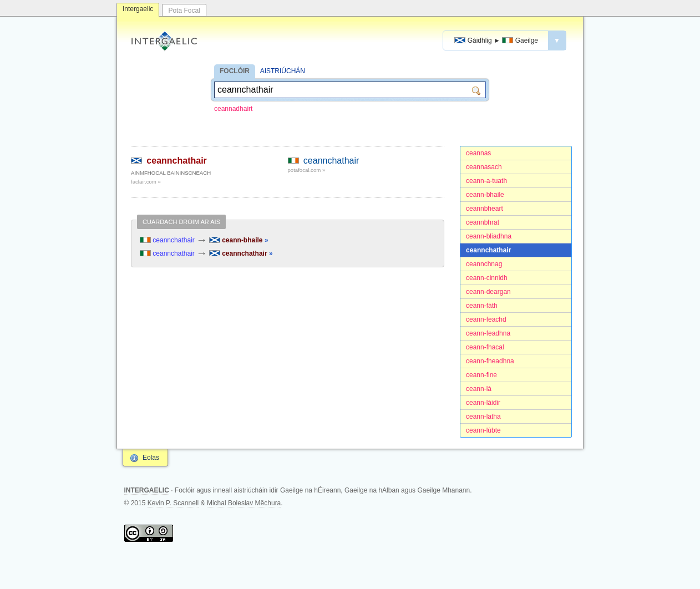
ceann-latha (483, 417)
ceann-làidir (483, 403)
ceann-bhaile (485, 195)
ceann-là (479, 389)
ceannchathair (488, 250)
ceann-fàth (482, 306)
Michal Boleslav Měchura (244, 503)
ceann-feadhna (488, 333)
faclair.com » (146, 182)
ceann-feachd (486, 319)
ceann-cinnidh (487, 278)
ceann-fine (481, 375)
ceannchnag (484, 264)
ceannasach (484, 167)
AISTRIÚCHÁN (283, 71)
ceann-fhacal (485, 347)
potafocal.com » (307, 170)
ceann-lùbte (483, 430)
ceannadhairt (233, 109)
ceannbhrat (483, 222)
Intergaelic (138, 9)
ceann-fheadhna (490, 361)
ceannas (478, 153)
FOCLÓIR (235, 71)
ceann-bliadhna (489, 236)
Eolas (151, 458)
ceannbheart (485, 209)
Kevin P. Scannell (173, 503)
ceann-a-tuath (486, 181)
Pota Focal (184, 11)
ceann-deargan (488, 292)
